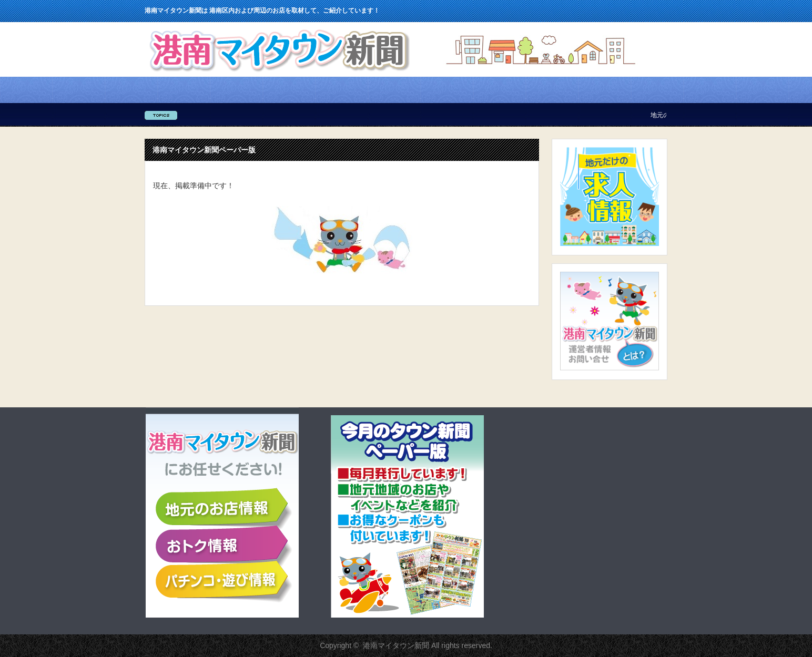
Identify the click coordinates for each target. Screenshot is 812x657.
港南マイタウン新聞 (396, 645)
